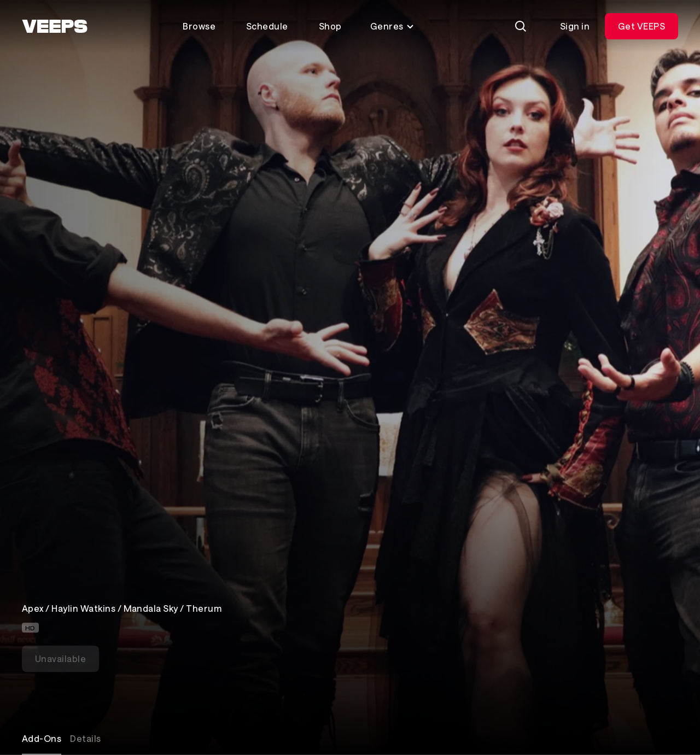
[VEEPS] (55, 26)
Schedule (267, 26)
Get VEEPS (641, 26)
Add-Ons (42, 738)
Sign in (575, 26)
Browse (199, 26)
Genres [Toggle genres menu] (392, 26)
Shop (330, 26)
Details (85, 738)
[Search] (521, 26)
